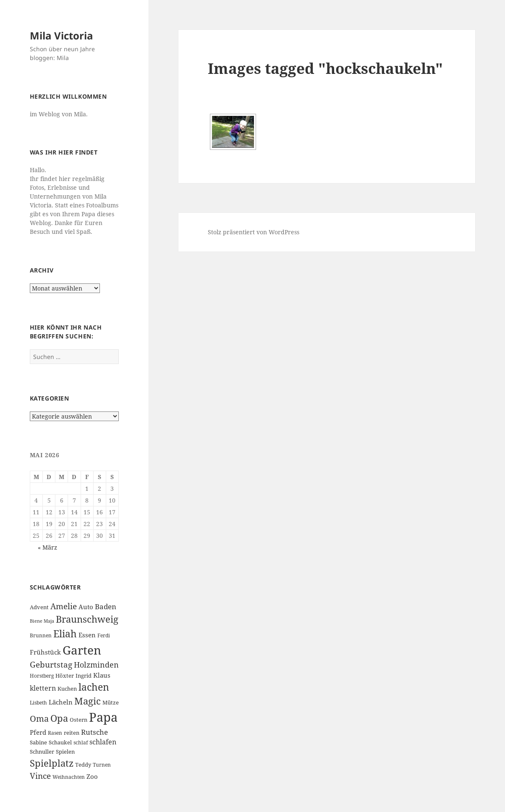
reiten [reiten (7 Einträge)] (72, 733)
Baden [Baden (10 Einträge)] (106, 606)
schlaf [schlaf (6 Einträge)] (81, 743)
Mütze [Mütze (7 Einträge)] (111, 702)
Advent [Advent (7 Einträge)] (39, 607)
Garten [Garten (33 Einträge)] (82, 650)
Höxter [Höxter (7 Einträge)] (65, 676)
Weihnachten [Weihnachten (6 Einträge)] (69, 777)
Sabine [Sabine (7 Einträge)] (38, 742)
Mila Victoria (61, 35)
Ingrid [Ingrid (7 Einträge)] (84, 676)
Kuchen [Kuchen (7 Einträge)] (67, 689)
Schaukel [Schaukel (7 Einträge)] (60, 742)
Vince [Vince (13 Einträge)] (40, 776)
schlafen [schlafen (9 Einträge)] (103, 742)
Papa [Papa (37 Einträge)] (103, 717)
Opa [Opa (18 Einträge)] (59, 718)
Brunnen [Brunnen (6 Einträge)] (41, 635)
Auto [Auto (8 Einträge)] (86, 607)
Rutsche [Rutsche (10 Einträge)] (94, 732)
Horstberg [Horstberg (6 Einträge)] (42, 676)
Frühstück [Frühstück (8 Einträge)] (45, 652)
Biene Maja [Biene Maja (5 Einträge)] (42, 621)
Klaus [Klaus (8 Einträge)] (102, 675)
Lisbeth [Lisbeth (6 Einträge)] (38, 703)
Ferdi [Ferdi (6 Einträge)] (104, 635)
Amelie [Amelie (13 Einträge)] (64, 606)
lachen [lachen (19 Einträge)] (94, 687)
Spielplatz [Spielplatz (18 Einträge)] (52, 763)
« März (47, 547)
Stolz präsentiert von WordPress (254, 232)
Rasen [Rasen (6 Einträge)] (55, 733)
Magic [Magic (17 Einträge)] (88, 701)
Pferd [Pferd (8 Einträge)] (38, 732)
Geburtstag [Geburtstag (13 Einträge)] (51, 664)
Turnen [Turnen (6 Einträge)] (102, 765)
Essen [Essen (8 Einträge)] (87, 635)
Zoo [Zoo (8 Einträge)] (92, 776)
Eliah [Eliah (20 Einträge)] (65, 634)
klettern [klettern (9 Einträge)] (43, 688)
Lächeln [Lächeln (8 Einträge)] (61, 702)
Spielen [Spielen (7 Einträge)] (65, 752)
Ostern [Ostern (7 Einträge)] (78, 720)
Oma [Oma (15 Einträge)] (39, 718)
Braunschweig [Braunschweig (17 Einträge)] (87, 619)
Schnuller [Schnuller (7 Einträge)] (42, 752)
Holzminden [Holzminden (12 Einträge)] (96, 664)
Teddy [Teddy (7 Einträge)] (83, 765)
